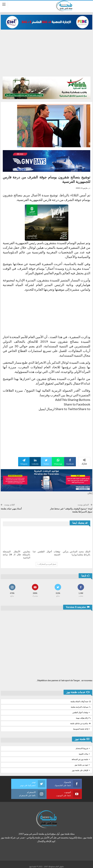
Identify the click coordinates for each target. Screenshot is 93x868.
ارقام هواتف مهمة (83, 718)
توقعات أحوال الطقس (80, 713)
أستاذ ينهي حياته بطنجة (11, 509)
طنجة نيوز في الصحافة (80, 759)
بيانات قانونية (83, 754)
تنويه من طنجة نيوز (81, 765)
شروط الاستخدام (82, 748)
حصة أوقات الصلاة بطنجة (81, 702)
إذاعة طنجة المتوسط (81, 729)
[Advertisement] (46, 55)
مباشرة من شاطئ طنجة (80, 724)
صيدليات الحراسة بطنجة (81, 707)
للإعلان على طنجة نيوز (80, 770)
